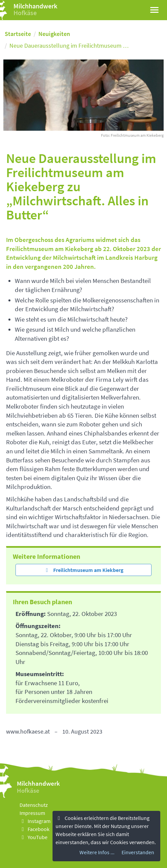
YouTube (34, 837)
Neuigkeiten (54, 34)
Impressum (32, 813)
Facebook (35, 829)
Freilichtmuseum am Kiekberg (84, 570)
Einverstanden (138, 853)
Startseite (18, 34)
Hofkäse (25, 13)
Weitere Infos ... (97, 853)
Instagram (35, 821)
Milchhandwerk (35, 6)
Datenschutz (34, 805)
